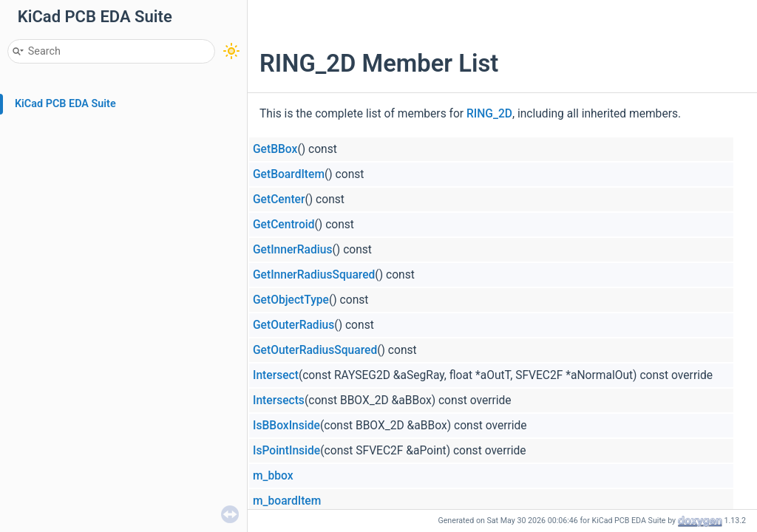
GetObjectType (291, 300)
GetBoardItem (289, 174)
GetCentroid (284, 225)
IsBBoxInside (286, 426)
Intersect (276, 375)
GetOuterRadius (293, 325)
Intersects (279, 400)
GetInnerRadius (293, 250)
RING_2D (489, 114)
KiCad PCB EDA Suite (65, 104)
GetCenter (279, 199)
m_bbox (273, 476)
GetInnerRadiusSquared (314, 275)
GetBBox (275, 149)
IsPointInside (286, 451)
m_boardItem (287, 501)
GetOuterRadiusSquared (315, 350)
